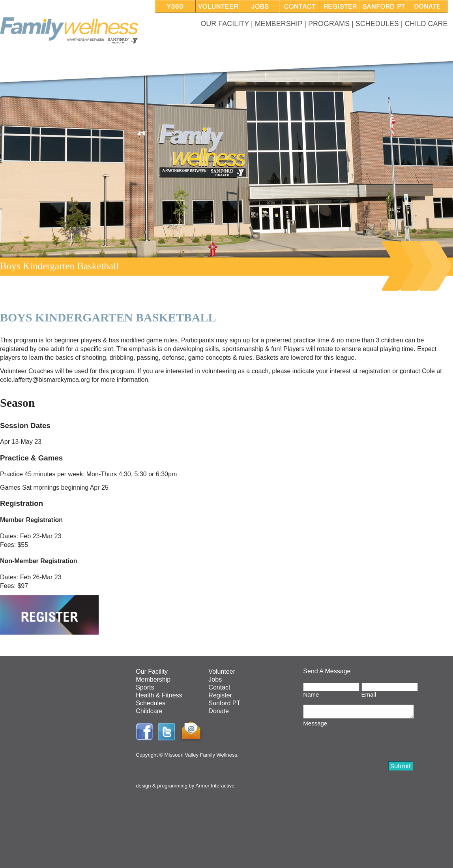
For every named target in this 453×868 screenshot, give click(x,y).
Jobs (215, 679)
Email (369, 694)
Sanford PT (224, 703)
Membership (153, 679)
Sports (145, 687)
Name (311, 694)
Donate (219, 711)
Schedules (151, 703)
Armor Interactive (215, 786)
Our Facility (152, 672)
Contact (219, 687)
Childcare (149, 711)
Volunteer (222, 672)
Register (220, 695)
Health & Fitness (159, 695)
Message (315, 726)
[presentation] (363, 744)
